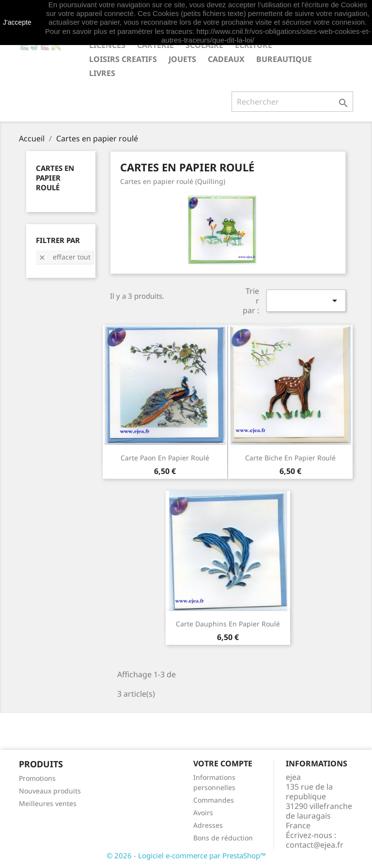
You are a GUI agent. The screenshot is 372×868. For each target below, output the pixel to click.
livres (102, 73)
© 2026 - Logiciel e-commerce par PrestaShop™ (186, 855)
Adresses (208, 825)
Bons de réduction (223, 838)
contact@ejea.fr (315, 845)
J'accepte (17, 22)
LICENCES (107, 45)
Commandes (214, 800)
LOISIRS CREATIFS (123, 59)
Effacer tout (64, 257)
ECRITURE (254, 45)
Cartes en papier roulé (55, 178)
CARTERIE (155, 45)
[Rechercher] (292, 102)
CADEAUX (226, 59)
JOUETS (182, 59)
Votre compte (223, 763)
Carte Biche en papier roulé (290, 458)
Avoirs (203, 813)
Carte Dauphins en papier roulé (228, 624)
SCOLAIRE (204, 45)
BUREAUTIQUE (284, 59)
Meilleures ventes (48, 803)
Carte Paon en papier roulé (165, 458)
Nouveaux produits (50, 791)
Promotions (37, 778)
